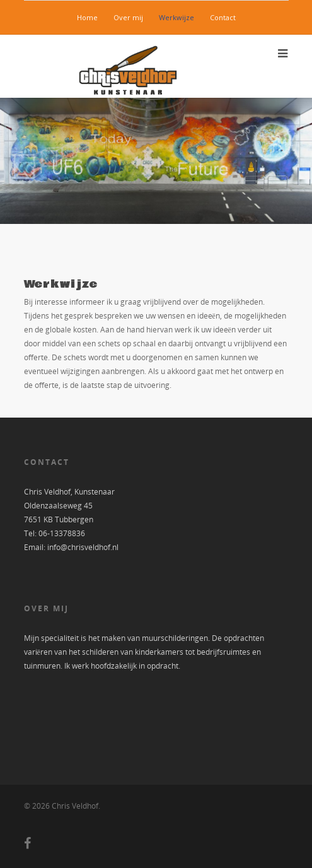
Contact (223, 17)
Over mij (128, 17)
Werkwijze (176, 17)
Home (87, 17)
